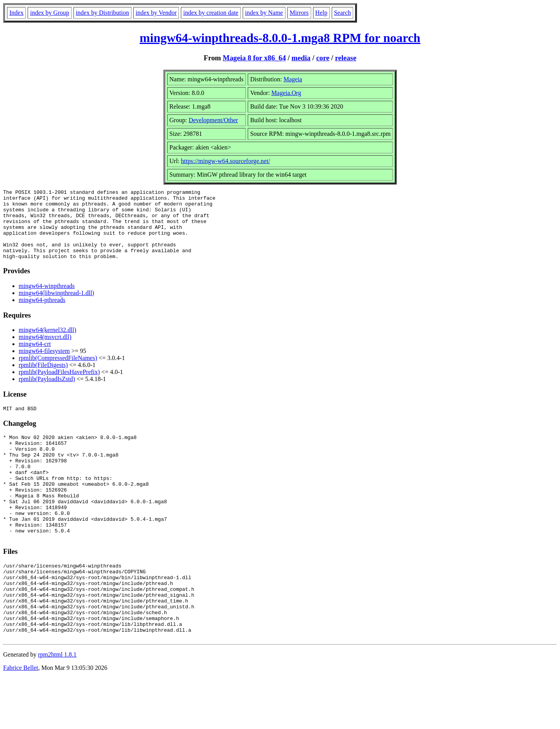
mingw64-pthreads (42, 314)
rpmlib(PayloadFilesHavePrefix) (59, 386)
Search (343, 13)
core (323, 58)
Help (321, 13)
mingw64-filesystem (44, 365)
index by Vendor (156, 13)
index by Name (264, 13)
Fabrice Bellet (21, 719)
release (346, 58)
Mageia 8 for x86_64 (254, 58)
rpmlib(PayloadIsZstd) (47, 393)
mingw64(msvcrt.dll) (45, 351)
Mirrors (299, 13)
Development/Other (213, 120)
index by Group (49, 13)
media (301, 58)
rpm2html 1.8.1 (57, 706)
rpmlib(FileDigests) (43, 379)
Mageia (293, 79)
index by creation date (211, 13)
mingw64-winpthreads (47, 300)
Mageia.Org (286, 93)
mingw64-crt (35, 358)
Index (16, 13)
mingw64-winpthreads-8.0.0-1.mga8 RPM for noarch (280, 38)
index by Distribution (102, 13)
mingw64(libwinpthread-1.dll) (56, 307)
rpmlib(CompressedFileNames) (58, 372)
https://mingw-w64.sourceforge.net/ (225, 161)
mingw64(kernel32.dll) (47, 344)
